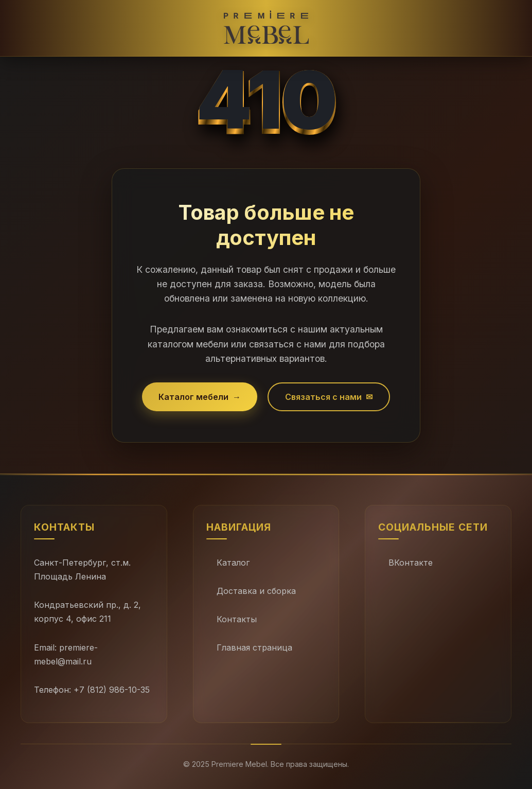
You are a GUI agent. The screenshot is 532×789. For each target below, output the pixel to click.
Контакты (237, 619)
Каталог (233, 563)
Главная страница (254, 647)
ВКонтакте (411, 563)
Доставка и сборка (256, 591)
